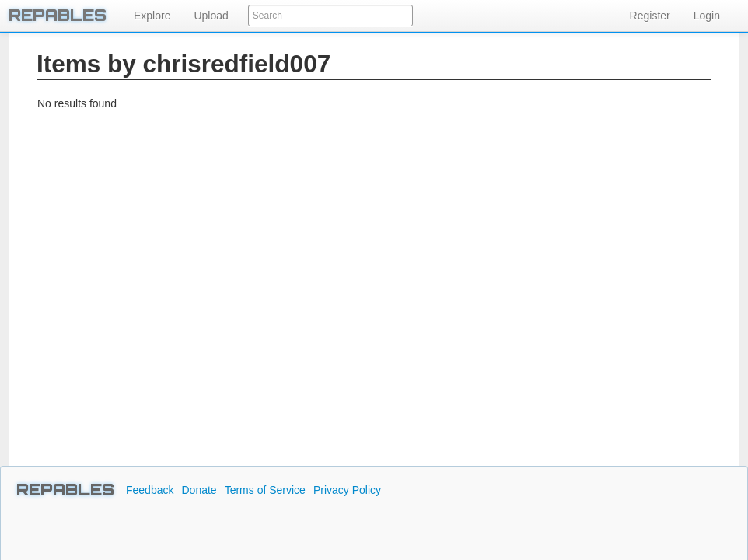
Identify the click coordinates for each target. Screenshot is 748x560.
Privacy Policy (347, 490)
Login (707, 16)
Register (650, 16)
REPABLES (65, 490)
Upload (211, 16)
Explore (152, 16)
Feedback (150, 490)
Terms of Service (265, 490)
